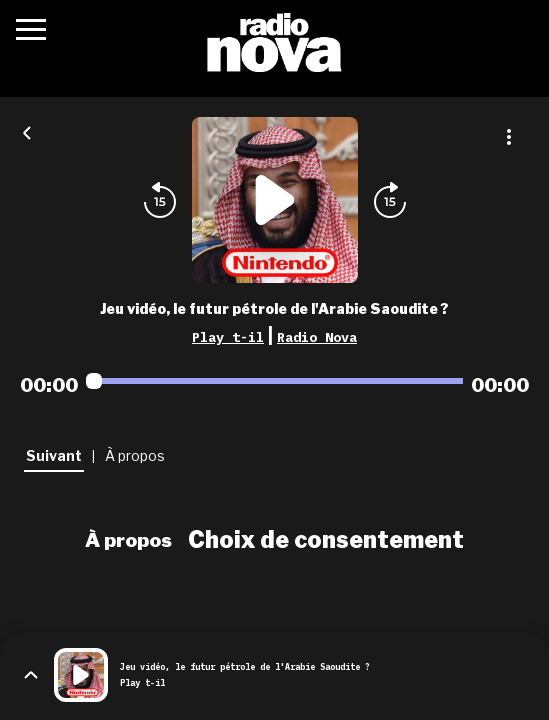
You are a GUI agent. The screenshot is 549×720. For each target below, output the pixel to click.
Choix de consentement (326, 540)
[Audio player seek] (274, 381)
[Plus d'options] (509, 137)
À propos (128, 540)
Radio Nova (317, 337)
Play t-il (228, 337)
